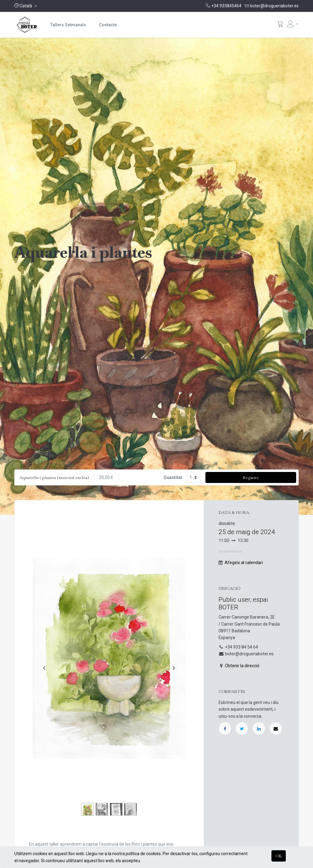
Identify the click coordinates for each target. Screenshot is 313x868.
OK (279, 856)
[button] (26, 6)
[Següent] (174, 668)
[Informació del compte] (293, 24)
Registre (251, 477)
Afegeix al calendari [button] (244, 563)
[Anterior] (44, 668)
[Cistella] (280, 25)
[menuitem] (68, 25)
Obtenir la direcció (242, 666)
